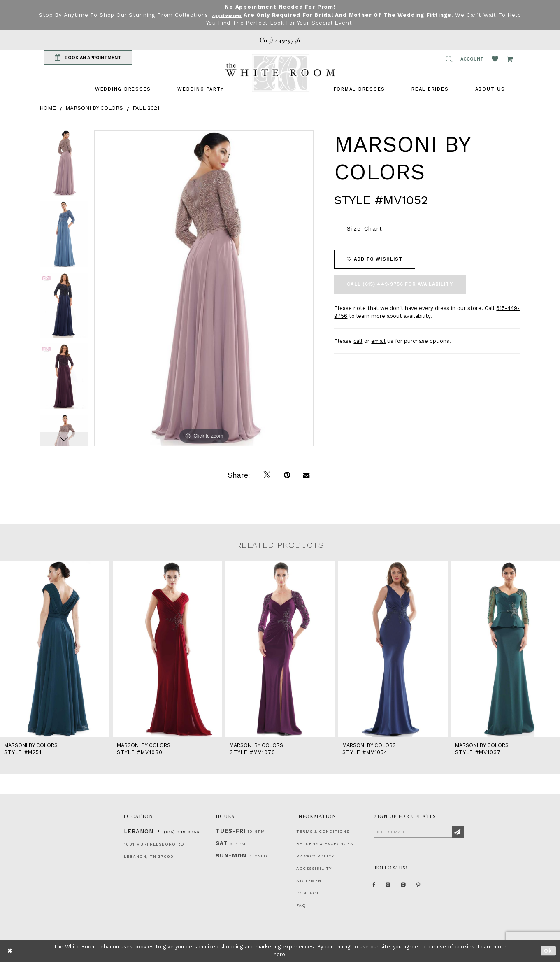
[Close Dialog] (10, 951)
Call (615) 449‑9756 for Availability (400, 284)
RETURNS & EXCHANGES (325, 844)
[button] (449, 59)
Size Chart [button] (365, 228)
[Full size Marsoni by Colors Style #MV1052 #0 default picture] (204, 288)
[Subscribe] (458, 832)
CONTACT (308, 893)
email (378, 341)
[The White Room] (280, 73)
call (358, 341)
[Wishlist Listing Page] (495, 59)
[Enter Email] (419, 832)
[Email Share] (306, 475)
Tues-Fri (231, 831)
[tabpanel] (64, 166)
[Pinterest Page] (438, 888)
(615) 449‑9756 (181, 832)
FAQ (301, 905)
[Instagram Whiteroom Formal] (396, 888)
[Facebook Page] (376, 888)
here (279, 954)
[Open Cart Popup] (510, 59)
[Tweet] (267, 475)
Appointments (235, 15)
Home (48, 108)
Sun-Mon (231, 856)
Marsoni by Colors (94, 108)
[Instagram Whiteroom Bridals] (417, 888)
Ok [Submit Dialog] (548, 951)
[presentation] (55, 649)
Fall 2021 (146, 108)
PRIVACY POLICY (315, 856)
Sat (222, 843)
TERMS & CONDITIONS (323, 831)
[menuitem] (123, 89)
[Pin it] (287, 475)
